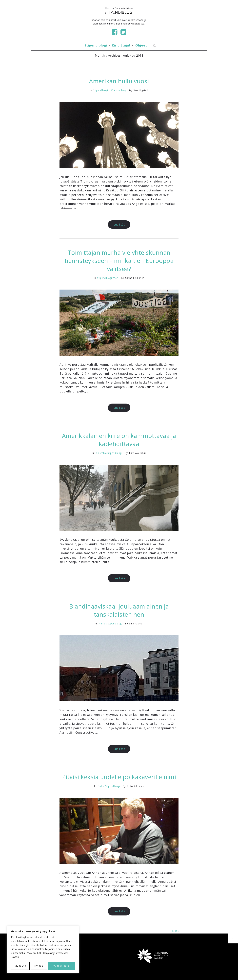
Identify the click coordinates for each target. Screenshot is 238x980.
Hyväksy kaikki (61, 966)
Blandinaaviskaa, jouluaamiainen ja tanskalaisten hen (119, 610)
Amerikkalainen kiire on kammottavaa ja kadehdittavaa (119, 440)
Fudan (101, 786)
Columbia (101, 453)
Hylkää (39, 966)
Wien (115, 278)
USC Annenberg (118, 90)
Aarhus (103, 624)
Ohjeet (141, 45)
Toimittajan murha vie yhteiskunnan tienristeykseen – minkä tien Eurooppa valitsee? (119, 261)
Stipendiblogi (96, 45)
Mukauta (20, 966)
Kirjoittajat (121, 45)
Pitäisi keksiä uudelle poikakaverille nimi (119, 777)
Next (175, 931)
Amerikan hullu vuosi (119, 81)
